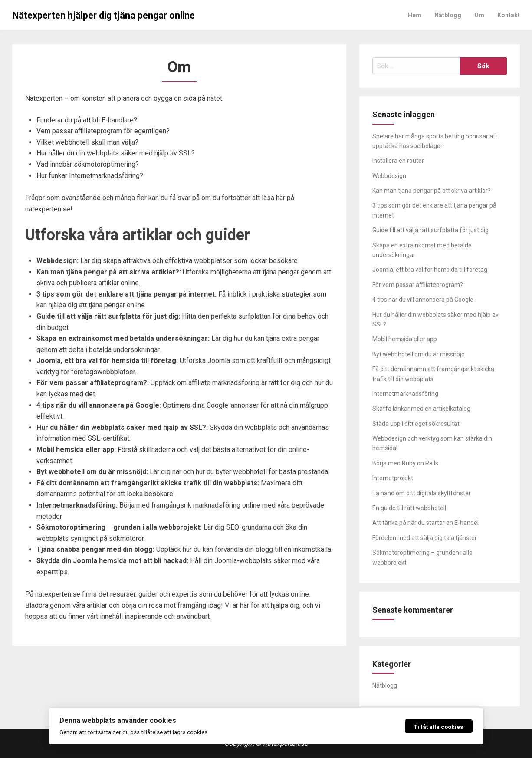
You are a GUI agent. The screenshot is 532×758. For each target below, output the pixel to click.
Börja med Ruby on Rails (405, 463)
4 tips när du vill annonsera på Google (423, 300)
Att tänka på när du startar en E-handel (425, 523)
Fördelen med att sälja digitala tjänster (425, 538)
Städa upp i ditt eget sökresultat (416, 424)
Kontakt (509, 15)
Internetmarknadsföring (405, 394)
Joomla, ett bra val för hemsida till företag (430, 270)
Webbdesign (389, 176)
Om (479, 15)
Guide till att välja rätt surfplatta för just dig (430, 230)
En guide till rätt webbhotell (409, 508)
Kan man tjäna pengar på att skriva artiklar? (432, 191)
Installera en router (398, 161)
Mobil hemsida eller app (405, 339)
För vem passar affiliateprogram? (418, 285)
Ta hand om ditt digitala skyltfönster (422, 493)
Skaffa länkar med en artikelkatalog (421, 409)
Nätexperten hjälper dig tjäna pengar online (104, 15)
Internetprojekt (393, 478)
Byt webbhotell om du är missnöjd (419, 354)
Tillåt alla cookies (439, 727)
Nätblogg (448, 15)
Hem (415, 15)
